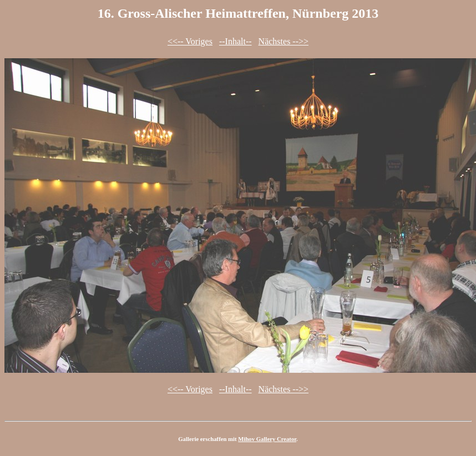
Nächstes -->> (283, 41)
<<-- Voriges (190, 41)
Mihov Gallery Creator (267, 439)
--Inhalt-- (236, 41)
